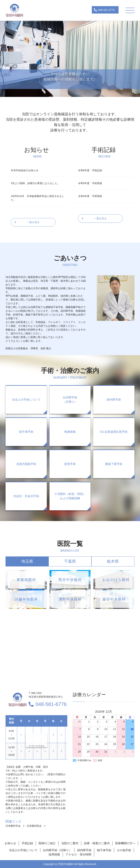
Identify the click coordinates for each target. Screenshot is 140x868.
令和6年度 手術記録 (90, 170)
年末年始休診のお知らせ (25, 170)
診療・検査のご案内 (97, 843)
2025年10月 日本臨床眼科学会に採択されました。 (38, 198)
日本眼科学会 (13, 826)
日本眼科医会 (34, 826)
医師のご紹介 (47, 843)
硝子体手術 (104, 850)
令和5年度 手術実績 (90, 183)
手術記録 (27, 843)
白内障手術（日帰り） (57, 850)
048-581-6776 (51, 704)
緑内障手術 (84, 850)
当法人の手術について (23, 850)
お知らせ (10, 843)
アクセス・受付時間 (78, 855)
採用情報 (54, 855)
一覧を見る (33, 222)
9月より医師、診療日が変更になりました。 (35, 183)
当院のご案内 (70, 843)
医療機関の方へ (125, 843)
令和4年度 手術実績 (90, 196)
